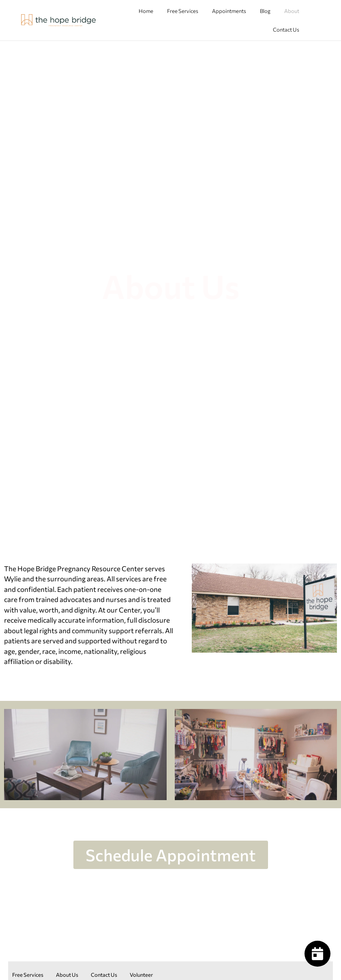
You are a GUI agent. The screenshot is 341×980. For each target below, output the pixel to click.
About (292, 11)
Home (146, 11)
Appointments (229, 11)
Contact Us (286, 30)
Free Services (183, 11)
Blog (265, 11)
